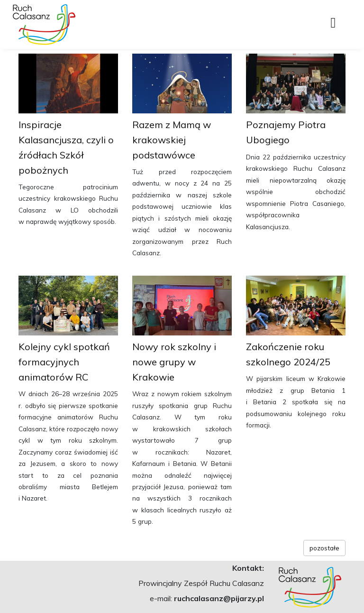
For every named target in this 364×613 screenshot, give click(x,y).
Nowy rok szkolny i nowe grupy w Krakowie (174, 362)
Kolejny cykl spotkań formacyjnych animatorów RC (64, 362)
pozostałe (324, 548)
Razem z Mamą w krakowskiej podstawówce (172, 140)
